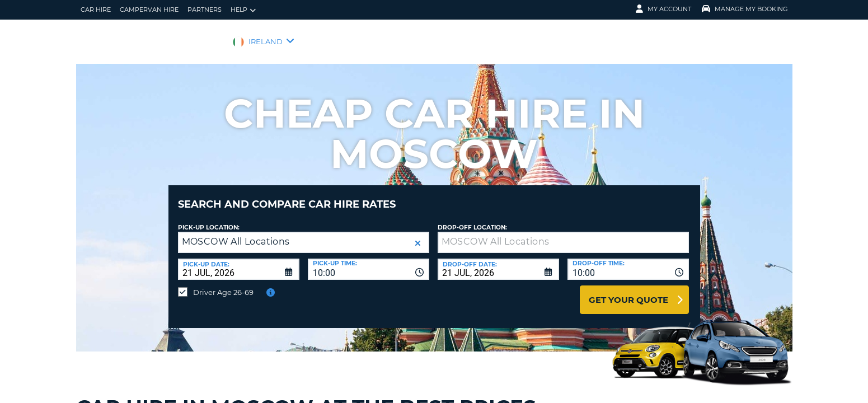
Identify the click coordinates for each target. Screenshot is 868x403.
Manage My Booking (745, 9)
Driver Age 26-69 (223, 284)
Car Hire (96, 10)
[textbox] (563, 234)
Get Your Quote (628, 291)
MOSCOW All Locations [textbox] (236, 233)
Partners (205, 10)
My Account (663, 9)
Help (243, 10)
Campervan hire (149, 10)
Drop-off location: (472, 219)
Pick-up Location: (209, 219)
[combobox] (369, 261)
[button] (418, 235)
